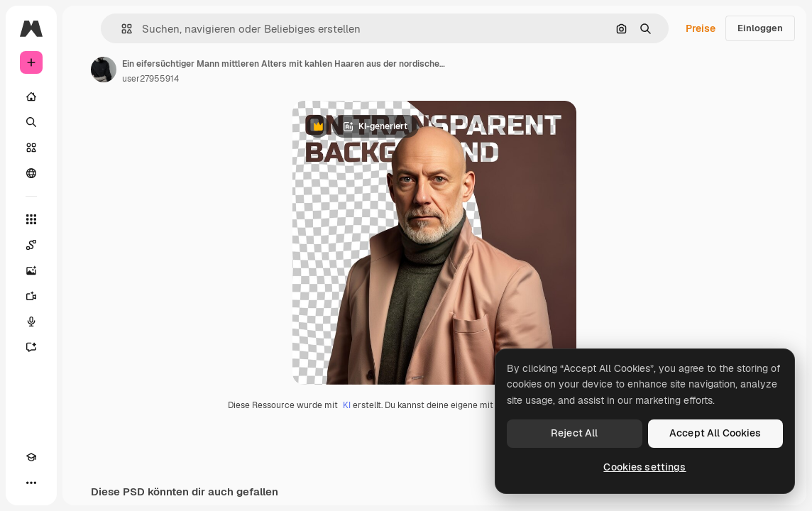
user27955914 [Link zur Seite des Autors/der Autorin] (150, 79)
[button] (121, 29)
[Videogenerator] (31, 296)
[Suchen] (31, 122)
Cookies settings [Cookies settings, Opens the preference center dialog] (644, 467)
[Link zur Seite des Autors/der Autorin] (104, 70)
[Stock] (31, 148)
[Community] (31, 173)
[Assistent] (31, 347)
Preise (701, 28)
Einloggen (760, 28)
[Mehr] (31, 483)
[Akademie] (31, 457)
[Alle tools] (31, 219)
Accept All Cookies (715, 433)
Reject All (574, 433)
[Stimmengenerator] (31, 322)
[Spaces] (31, 245)
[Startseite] (31, 97)
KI (347, 405)
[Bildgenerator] (31, 270)
